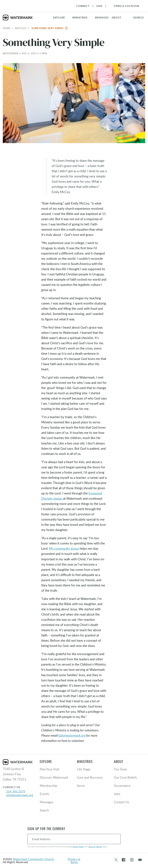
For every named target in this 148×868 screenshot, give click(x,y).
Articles (21, 28)
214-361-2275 (16, 791)
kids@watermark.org (72, 735)
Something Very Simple (50, 28)
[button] (82, 18)
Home (7, 28)
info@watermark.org (20, 795)
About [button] (116, 18)
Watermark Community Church (33, 859)
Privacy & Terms (74, 860)
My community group (64, 548)
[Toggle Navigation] (125, 6)
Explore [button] (59, 18)
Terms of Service (95, 847)
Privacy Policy (78, 847)
